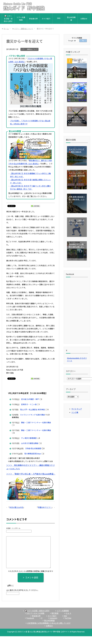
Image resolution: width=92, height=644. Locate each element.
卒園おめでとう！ (45, 507)
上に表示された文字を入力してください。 (23, 590)
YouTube (68, 618)
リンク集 (75, 412)
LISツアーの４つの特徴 (35, 613)
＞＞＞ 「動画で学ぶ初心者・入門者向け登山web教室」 (31, 474)
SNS (59, 18)
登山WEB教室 (71, 19)
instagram (53, 618)
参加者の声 (33, 19)
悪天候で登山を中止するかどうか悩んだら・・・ (77, 97)
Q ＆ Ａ (68, 613)
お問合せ (84, 19)
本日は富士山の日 (16, 507)
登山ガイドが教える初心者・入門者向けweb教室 (77, 73)
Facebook (30, 618)
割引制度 (55, 613)
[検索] (72, 41)
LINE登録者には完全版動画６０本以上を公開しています (49, 623)
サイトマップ (77, 409)
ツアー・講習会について (29, 49)
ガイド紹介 (46, 19)
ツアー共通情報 (21, 19)
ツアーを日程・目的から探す (8, 19)
